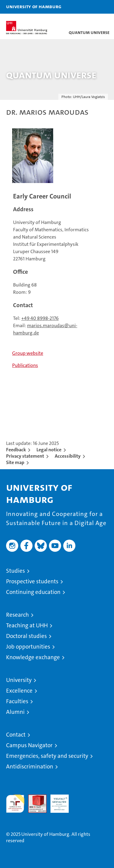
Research (17, 615)
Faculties (17, 701)
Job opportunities (28, 647)
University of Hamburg (34, 6)
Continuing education (33, 592)
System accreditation (82, 801)
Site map (15, 462)
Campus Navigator (29, 745)
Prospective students (32, 581)
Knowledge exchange (33, 657)
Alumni (15, 712)
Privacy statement (25, 456)
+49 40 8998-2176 (40, 318)
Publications (25, 365)
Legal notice (49, 450)
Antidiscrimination (30, 766)
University (19, 680)
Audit (34, 798)
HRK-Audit (56, 801)
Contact (16, 735)
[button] (90, 7)
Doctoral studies (26, 636)
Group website (28, 353)
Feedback (16, 450)
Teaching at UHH (27, 625)
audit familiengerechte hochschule (15, 804)
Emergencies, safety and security (47, 756)
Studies (16, 571)
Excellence (19, 691)
